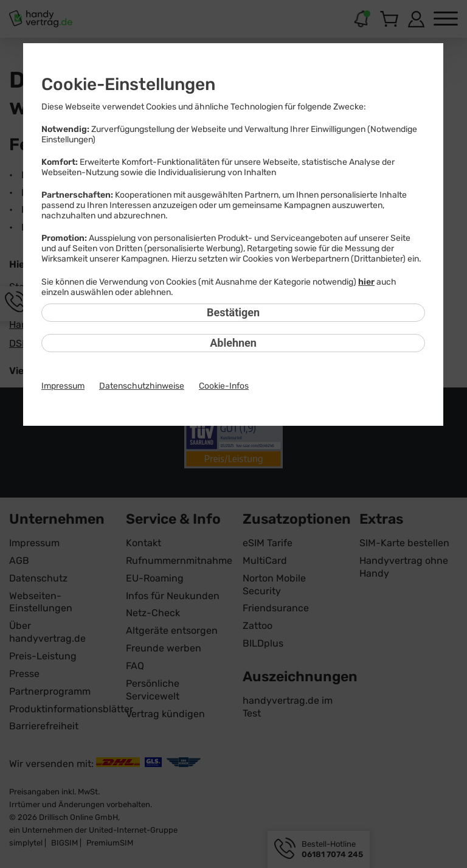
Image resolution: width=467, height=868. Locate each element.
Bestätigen (233, 312)
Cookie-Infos (224, 386)
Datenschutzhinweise (142, 386)
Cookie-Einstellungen (128, 84)
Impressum (63, 386)
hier (366, 282)
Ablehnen (233, 343)
